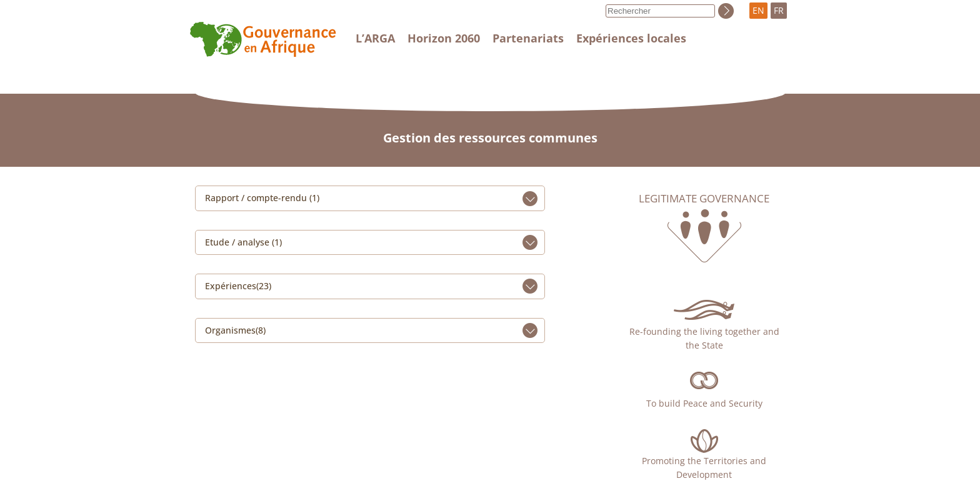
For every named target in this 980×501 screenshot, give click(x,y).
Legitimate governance (704, 199)
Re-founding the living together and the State (704, 338)
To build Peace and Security (704, 403)
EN (758, 10)
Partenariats (528, 38)
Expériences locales (631, 38)
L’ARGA (375, 38)
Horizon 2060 (444, 38)
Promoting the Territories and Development (704, 468)
